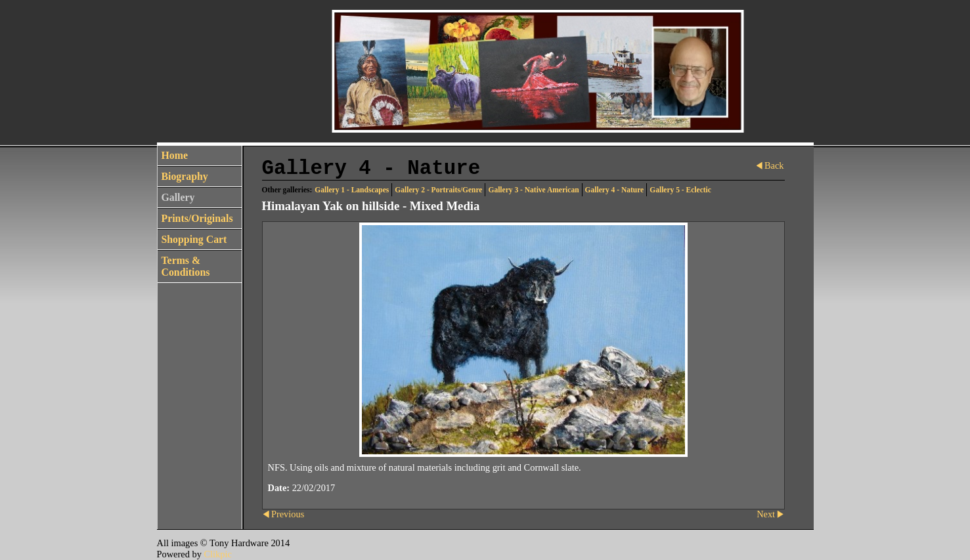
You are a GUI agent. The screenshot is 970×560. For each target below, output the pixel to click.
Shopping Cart (194, 239)
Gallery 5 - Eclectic (680, 190)
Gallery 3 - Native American (533, 190)
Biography (185, 176)
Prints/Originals (197, 218)
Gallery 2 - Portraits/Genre (438, 190)
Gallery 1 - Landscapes (352, 190)
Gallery (178, 197)
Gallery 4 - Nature (615, 190)
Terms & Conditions (186, 266)
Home (175, 155)
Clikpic (217, 554)
